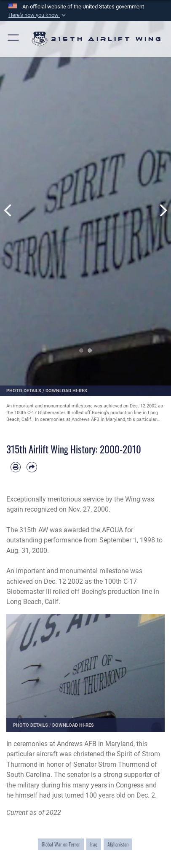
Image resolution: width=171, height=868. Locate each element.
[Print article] (16, 467)
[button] (38, 15)
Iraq (94, 844)
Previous (9, 201)
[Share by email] (32, 467)
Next (162, 201)
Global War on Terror (61, 844)
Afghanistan (118, 844)
